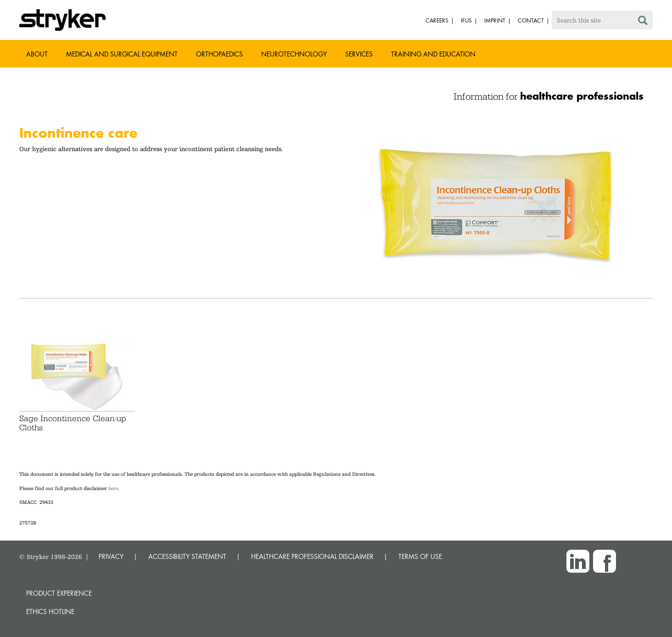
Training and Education (433, 54)
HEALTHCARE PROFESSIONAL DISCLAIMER (312, 556)
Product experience (59, 593)
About (37, 54)
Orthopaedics (219, 54)
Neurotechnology (294, 54)
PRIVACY (111, 556)
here (113, 488)
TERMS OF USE (420, 556)
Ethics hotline (50, 612)
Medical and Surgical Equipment (122, 54)
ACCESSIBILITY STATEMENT (187, 556)
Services (359, 54)
